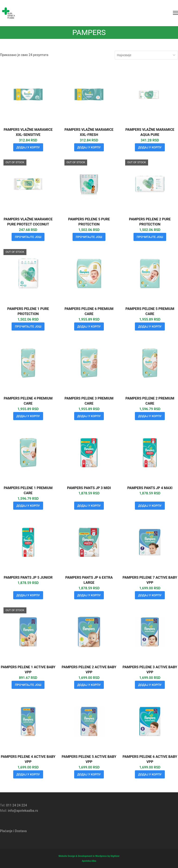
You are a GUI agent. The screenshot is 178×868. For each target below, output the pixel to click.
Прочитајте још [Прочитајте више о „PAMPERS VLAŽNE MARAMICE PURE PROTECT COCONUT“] (28, 237)
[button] (175, 13)
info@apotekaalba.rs (23, 811)
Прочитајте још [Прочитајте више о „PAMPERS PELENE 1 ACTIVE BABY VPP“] (28, 685)
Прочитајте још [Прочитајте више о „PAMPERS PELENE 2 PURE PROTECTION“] (150, 237)
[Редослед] (146, 55)
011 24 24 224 (16, 805)
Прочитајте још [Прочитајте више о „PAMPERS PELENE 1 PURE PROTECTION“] (28, 326)
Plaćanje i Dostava (13, 831)
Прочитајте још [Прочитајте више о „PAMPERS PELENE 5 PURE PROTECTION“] (89, 237)
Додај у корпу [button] (28, 147)
